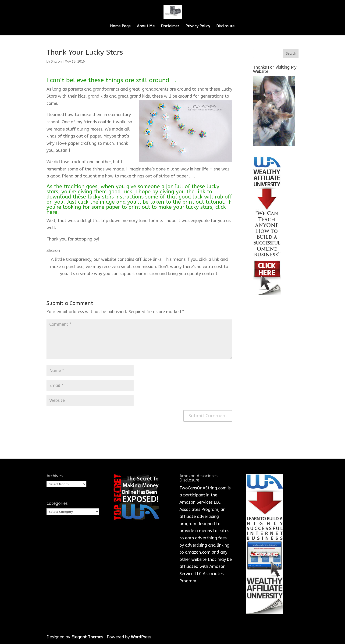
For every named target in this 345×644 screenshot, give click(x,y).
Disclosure (225, 26)
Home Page (120, 26)
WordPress (141, 637)
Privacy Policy (198, 26)
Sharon (56, 62)
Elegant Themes (87, 637)
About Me (146, 26)
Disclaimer (170, 26)
